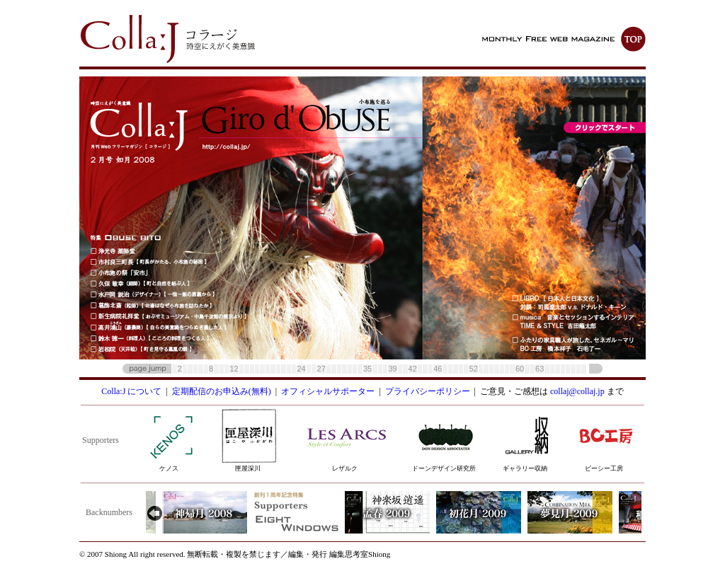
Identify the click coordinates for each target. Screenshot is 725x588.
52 (474, 369)
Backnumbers (109, 512)
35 (367, 369)
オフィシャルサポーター (328, 391)
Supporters (101, 440)
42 (413, 369)
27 (321, 369)
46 (438, 369)
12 (234, 369)
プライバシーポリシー (428, 391)
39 (392, 369)
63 (540, 369)
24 (301, 369)
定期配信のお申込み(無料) (222, 391)
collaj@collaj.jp (577, 391)
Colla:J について (131, 391)
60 (520, 369)
